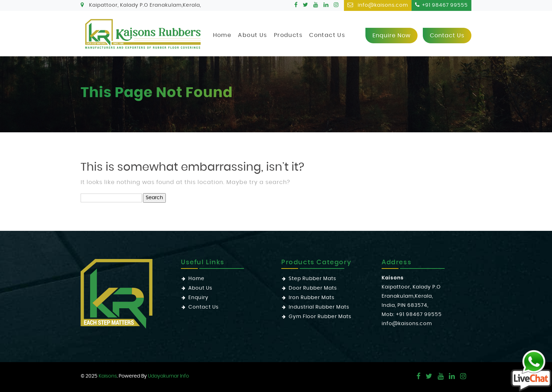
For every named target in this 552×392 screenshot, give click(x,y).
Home (222, 35)
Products (288, 35)
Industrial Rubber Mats (319, 307)
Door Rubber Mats (313, 288)
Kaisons (108, 376)
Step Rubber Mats (312, 279)
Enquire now (391, 36)
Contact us (447, 36)
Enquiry (198, 298)
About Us (252, 35)
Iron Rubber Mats (312, 298)
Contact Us (327, 35)
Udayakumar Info (168, 376)
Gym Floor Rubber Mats (320, 317)
